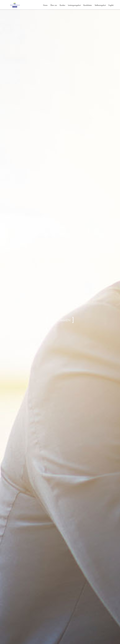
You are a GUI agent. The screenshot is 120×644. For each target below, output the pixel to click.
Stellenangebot (100, 5)
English (111, 5)
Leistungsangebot (74, 5)
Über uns (54, 5)
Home (45, 5)
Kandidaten (88, 5)
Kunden (62, 5)
